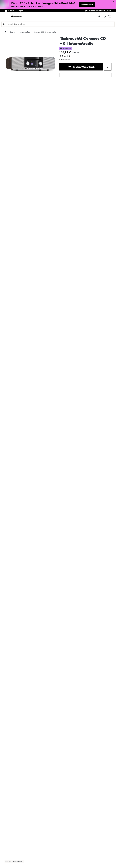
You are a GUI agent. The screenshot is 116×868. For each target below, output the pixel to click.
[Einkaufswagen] (110, 17)
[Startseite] (7, 32)
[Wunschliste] (104, 17)
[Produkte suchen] (58, 24)
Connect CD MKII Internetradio (45, 32)
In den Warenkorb (81, 67)
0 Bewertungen (65, 59)
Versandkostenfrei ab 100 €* (100, 11)
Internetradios (25, 32)
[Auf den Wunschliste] (108, 67)
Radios (13, 32)
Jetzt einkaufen (87, 5)
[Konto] (99, 17)
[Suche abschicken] (4, 24)
